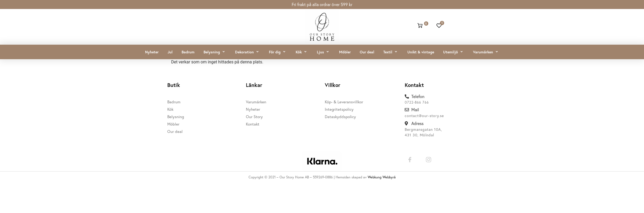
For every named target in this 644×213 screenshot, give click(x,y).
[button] (215, 52)
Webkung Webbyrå (382, 177)
